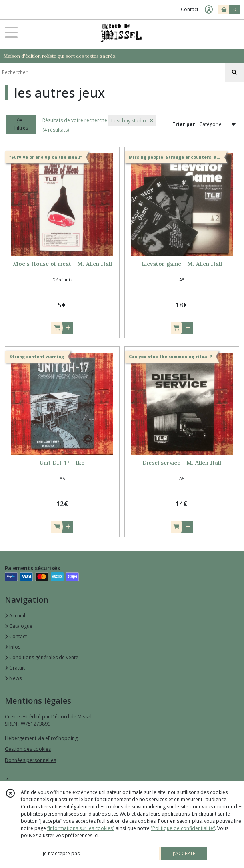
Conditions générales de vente (42, 657)
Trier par (184, 124)
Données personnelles (30, 760)
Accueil (15, 616)
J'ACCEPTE (184, 853)
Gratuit (15, 668)
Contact (190, 9)
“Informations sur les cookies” (81, 828)
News (13, 678)
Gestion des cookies (28, 749)
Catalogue (19, 626)
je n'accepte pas (61, 853)
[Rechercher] (234, 72)
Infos (13, 647)
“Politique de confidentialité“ (183, 828)
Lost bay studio (132, 121)
